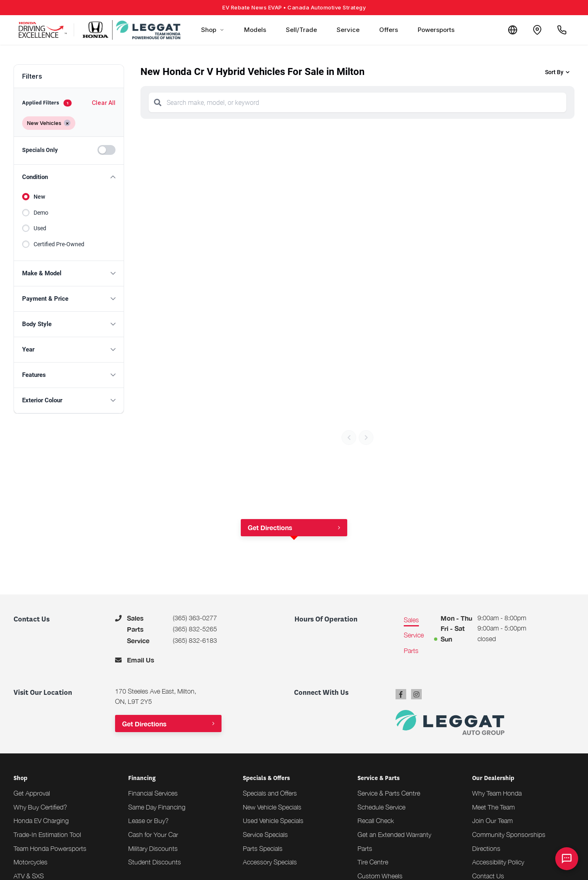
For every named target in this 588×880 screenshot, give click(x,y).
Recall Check (376, 821)
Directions (486, 848)
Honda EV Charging (41, 821)
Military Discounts (153, 848)
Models (255, 30)
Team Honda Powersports (50, 848)
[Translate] (513, 30)
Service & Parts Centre (389, 793)
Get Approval (32, 793)
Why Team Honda (497, 793)
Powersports (436, 30)
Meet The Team (493, 807)
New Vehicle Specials (272, 807)
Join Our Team (492, 821)
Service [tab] (414, 635)
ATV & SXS (29, 876)
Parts (365, 848)
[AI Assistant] (567, 859)
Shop (213, 30)
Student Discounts (155, 862)
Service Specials (265, 835)
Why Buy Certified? (40, 807)
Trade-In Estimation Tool (47, 835)
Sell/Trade (301, 30)
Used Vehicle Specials (273, 821)
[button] (69, 177)
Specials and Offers (270, 793)
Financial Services (153, 793)
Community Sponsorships (509, 835)
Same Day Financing (157, 807)
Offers (389, 30)
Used (40, 228)
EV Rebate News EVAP (294, 7)
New (39, 197)
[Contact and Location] (537, 30)
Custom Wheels (380, 876)
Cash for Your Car (153, 835)
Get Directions (270, 527)
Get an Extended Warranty (394, 835)
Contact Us (488, 876)
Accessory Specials (270, 862)
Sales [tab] (411, 620)
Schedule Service (381, 807)
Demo (41, 213)
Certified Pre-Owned (59, 244)
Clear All (104, 103)
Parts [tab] (411, 651)
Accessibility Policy (498, 862)
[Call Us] (562, 30)
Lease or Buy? (148, 821)
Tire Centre (373, 862)
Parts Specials (263, 848)
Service (348, 30)
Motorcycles (31, 862)
